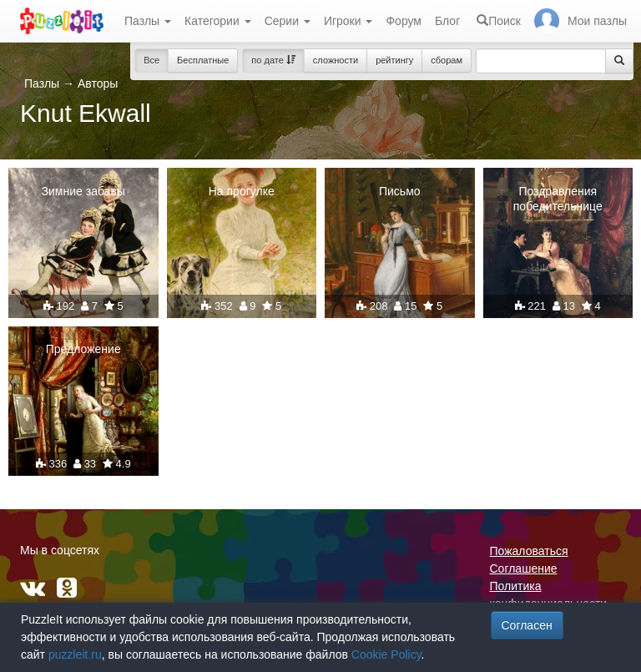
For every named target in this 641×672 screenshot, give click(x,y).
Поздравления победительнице (558, 199)
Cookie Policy (386, 654)
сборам (447, 60)
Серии (288, 21)
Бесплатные (203, 60)
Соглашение (524, 568)
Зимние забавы (83, 191)
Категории (218, 21)
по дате (273, 60)
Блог (447, 21)
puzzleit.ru (75, 654)
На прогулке (242, 191)
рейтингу (394, 60)
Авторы (98, 83)
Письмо (400, 191)
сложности (336, 60)
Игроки (348, 21)
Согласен (527, 625)
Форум (404, 21)
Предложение (83, 349)
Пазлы (148, 21)
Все (151, 60)
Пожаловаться (529, 551)
